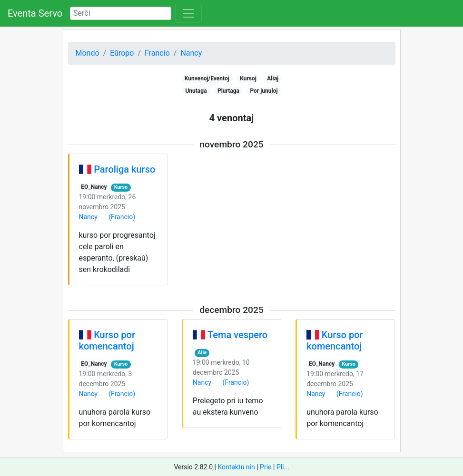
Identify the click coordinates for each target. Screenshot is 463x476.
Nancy (191, 53)
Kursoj (248, 78)
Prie (266, 467)
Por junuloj (264, 91)
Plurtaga (228, 91)
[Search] (121, 13)
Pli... (283, 467)
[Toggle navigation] (188, 13)
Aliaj (273, 78)
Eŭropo (122, 53)
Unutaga (196, 91)
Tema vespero (237, 335)
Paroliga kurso (124, 169)
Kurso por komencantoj (107, 340)
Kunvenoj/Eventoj (207, 78)
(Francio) (122, 217)
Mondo (88, 53)
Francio (157, 53)
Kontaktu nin (236, 467)
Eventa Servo (35, 13)
